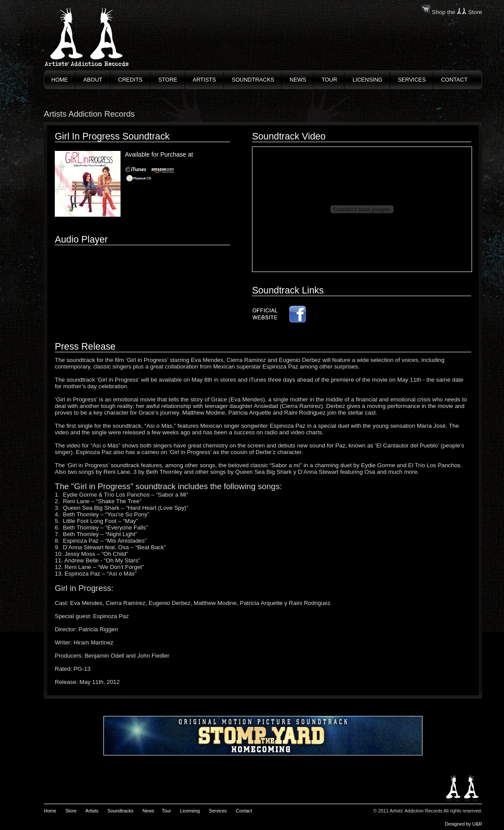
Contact (244, 811)
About (93, 80)
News (298, 80)
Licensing (190, 811)
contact (454, 80)
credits (131, 80)
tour (330, 80)
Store (71, 811)
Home (50, 811)
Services (218, 811)
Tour (166, 811)
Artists (92, 811)
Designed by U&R (463, 824)
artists (204, 80)
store (168, 80)
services (412, 80)
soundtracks (253, 80)
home (60, 80)
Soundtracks (120, 811)
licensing (367, 80)
